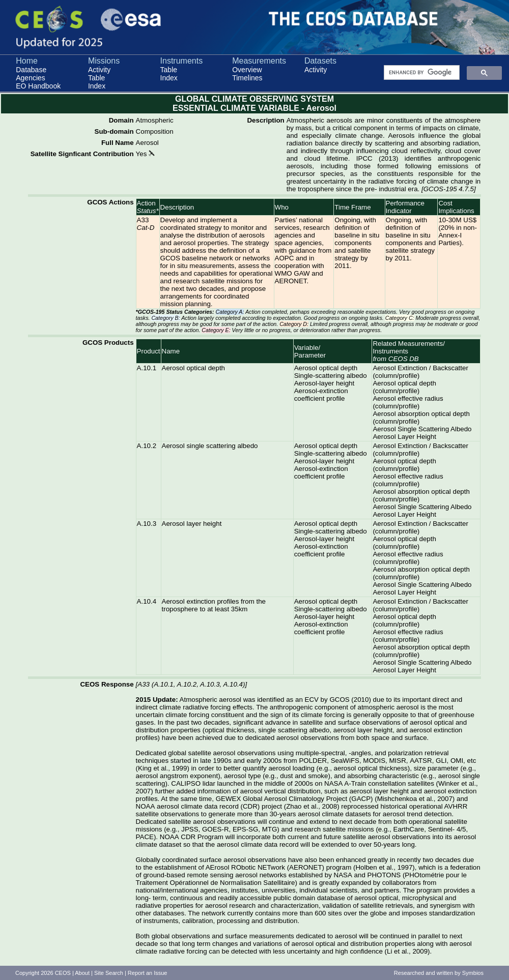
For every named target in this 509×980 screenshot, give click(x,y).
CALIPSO (186, 783)
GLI (441, 761)
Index (97, 86)
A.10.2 (147, 446)
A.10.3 (147, 524)
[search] (421, 73)
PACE (145, 837)
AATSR (421, 761)
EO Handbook (38, 86)
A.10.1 (147, 368)
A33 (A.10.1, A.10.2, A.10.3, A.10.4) (191, 684)
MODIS (374, 761)
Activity (99, 70)
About (82, 973)
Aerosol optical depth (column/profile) (404, 387)
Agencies (31, 78)
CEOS (63, 973)
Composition (155, 131)
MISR (397, 761)
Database (31, 70)
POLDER (313, 761)
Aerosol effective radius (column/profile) (408, 402)
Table (96, 78)
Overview (247, 70)
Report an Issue (148, 973)
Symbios (473, 973)
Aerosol (147, 143)
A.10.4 (147, 601)
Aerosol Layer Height (404, 437)
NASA (333, 783)
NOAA (146, 806)
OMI (457, 761)
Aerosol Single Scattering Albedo (422, 429)
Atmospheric (155, 120)
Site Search (109, 973)
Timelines (247, 78)
